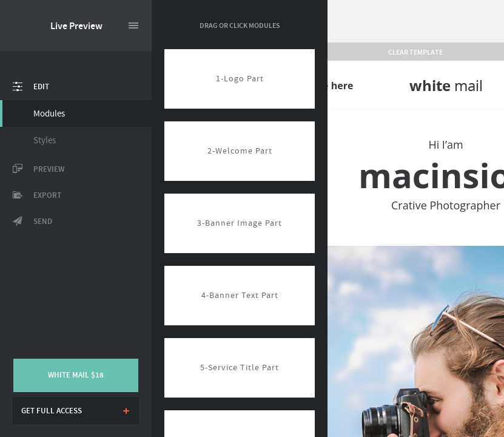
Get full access (52, 411)
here (342, 86)
